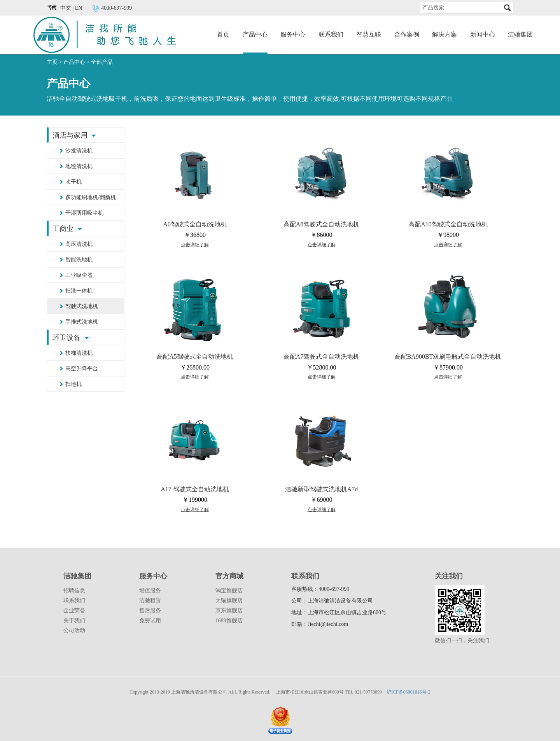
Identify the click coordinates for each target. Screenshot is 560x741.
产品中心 (255, 34)
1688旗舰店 (229, 621)
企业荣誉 (74, 610)
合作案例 (407, 34)
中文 (66, 8)
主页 (52, 62)
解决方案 (444, 34)
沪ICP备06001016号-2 (409, 692)
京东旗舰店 (229, 610)
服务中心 (293, 34)
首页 (223, 34)
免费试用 (150, 621)
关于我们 (74, 621)
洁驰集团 (520, 34)
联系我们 (331, 34)
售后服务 (150, 610)
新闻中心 (483, 34)
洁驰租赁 (150, 600)
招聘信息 (74, 591)
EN (79, 8)
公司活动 (74, 630)
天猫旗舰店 (229, 600)
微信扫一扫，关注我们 (462, 640)
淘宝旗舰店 (229, 591)
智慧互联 (369, 34)
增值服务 (150, 591)
